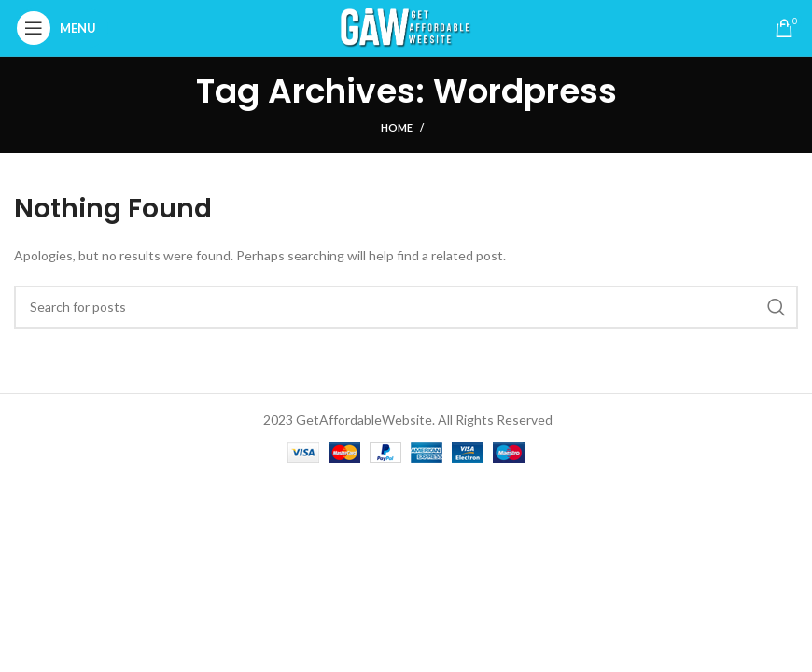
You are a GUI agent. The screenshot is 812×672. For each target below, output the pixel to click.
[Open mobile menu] (61, 28)
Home (397, 127)
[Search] (406, 307)
